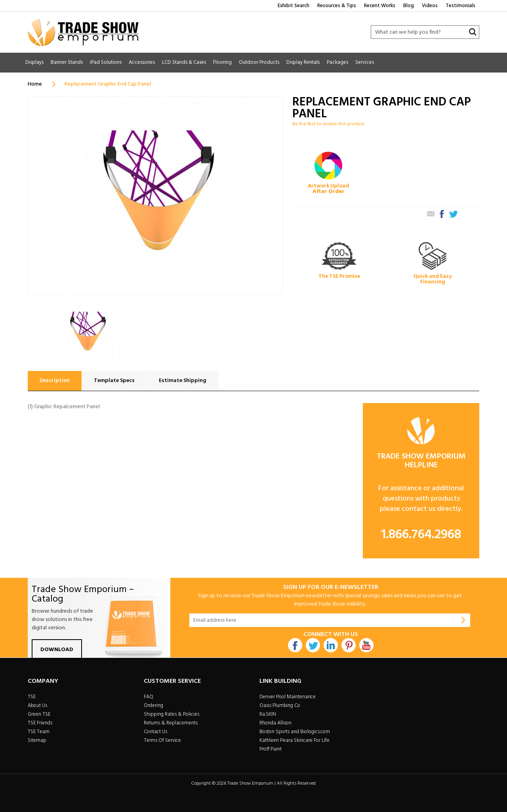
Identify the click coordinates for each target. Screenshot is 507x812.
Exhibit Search (294, 6)
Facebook (295, 645)
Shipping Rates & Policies (172, 714)
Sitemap (37, 740)
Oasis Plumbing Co (280, 706)
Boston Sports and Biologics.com (295, 732)
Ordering (153, 706)
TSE (32, 697)
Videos (430, 6)
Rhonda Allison (275, 723)
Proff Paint (271, 749)
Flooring (222, 62)
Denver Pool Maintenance (288, 697)
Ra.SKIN (268, 714)
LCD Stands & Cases (184, 62)
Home (35, 84)
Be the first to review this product (328, 124)
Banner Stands (67, 62)
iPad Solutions (106, 62)
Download (57, 650)
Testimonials (460, 6)
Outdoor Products (259, 62)
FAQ (149, 697)
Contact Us (155, 732)
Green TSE (39, 714)
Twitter (313, 645)
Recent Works (380, 6)
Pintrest (349, 645)
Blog (409, 6)
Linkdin (331, 645)
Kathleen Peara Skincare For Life (294, 740)
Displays (34, 62)
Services (365, 62)
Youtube (366, 645)
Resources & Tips (337, 6)
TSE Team (39, 732)
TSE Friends (40, 723)
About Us (37, 706)
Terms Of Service (162, 740)
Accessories (142, 62)
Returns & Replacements (171, 723)
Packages (337, 62)
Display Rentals (303, 62)
